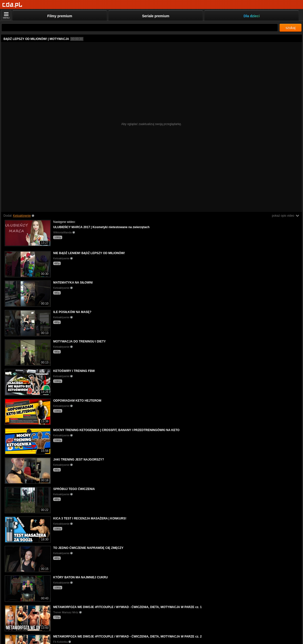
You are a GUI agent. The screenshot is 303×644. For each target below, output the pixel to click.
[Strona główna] (12, 5)
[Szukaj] (140, 28)
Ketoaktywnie (22, 216)
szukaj (291, 28)
